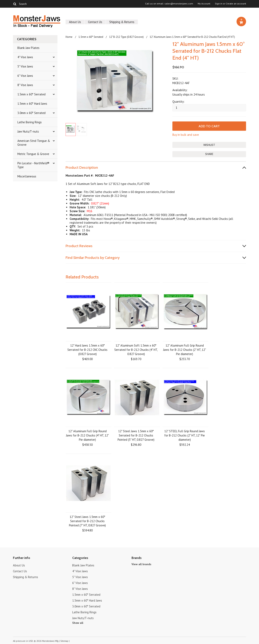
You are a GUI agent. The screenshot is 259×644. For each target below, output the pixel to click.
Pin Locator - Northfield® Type (33, 165)
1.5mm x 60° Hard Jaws (32, 104)
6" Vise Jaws (25, 76)
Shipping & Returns (122, 22)
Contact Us (95, 22)
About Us (75, 22)
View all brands (141, 564)
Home (69, 37)
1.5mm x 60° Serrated (31, 94)
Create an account (236, 4)
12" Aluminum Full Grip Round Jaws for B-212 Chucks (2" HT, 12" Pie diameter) (185, 349)
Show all (78, 623)
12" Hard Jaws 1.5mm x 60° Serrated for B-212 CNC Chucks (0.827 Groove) (87, 349)
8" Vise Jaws (25, 85)
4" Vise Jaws (25, 57)
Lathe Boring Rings (30, 122)
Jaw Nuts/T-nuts (28, 131)
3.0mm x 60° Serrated (31, 113)
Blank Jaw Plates (28, 48)
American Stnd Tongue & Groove (34, 143)
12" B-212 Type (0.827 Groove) (126, 37)
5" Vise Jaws (25, 66)
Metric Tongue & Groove (33, 154)
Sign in (219, 4)
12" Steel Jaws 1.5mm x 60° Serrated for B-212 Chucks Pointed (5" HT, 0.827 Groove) (136, 435)
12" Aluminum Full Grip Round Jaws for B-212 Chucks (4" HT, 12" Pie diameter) (87, 435)
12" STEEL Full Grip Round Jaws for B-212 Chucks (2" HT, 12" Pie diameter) (185, 435)
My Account (204, 4)
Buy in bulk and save (186, 135)
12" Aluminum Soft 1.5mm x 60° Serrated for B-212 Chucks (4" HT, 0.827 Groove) (136, 349)
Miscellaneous (27, 176)
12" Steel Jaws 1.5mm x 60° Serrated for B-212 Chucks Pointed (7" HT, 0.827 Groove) (87, 521)
